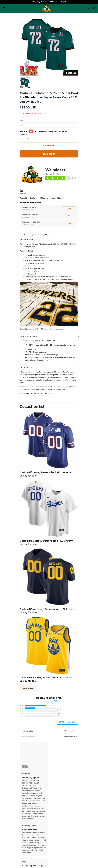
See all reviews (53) (49, 701)
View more (28, 688)
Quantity (23, 134)
